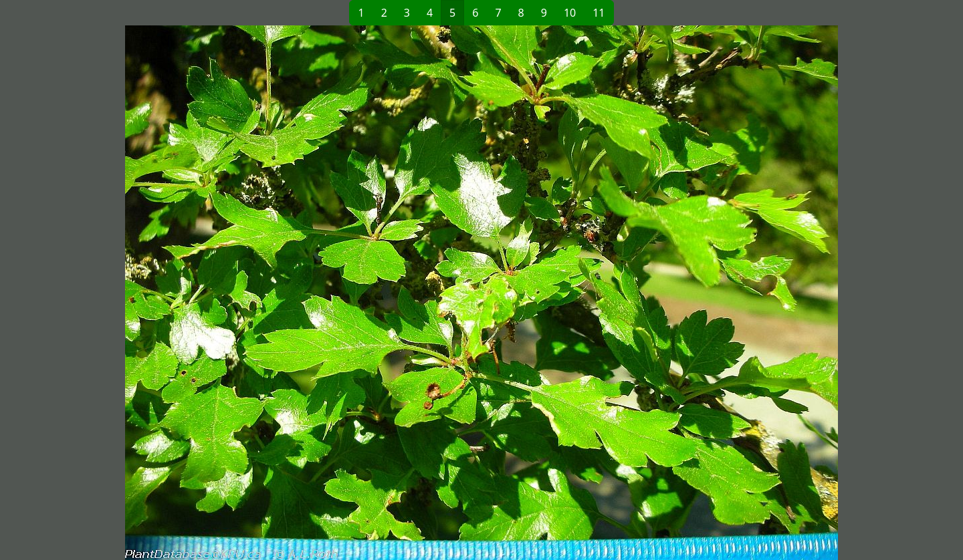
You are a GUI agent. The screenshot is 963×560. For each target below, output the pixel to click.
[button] (265, 293)
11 (599, 13)
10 (570, 13)
